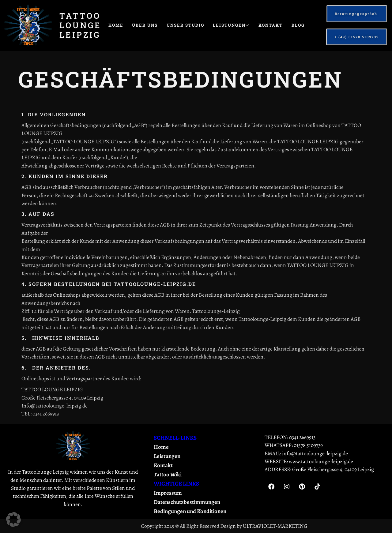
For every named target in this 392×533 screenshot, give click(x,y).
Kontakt (284, 25)
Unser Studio (192, 25)
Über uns (149, 25)
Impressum (168, 493)
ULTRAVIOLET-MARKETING (275, 526)
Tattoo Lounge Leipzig (80, 25)
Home (117, 25)
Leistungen (242, 25)
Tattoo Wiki (168, 475)
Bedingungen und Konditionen (192, 511)
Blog (116, 40)
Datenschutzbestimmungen (188, 502)
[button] (13, 520)
